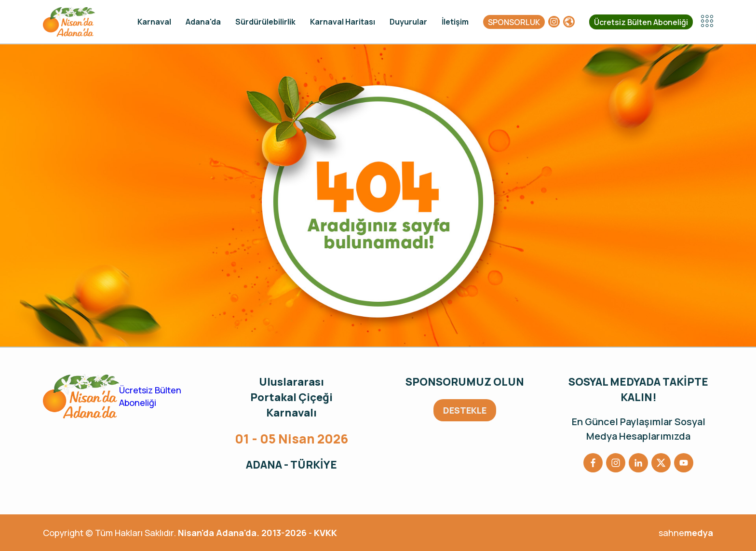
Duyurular (408, 22)
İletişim (455, 22)
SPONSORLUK (514, 22)
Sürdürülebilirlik (265, 22)
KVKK (325, 533)
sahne (686, 533)
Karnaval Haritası (343, 22)
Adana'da (203, 22)
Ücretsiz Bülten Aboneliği (641, 22)
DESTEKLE (465, 410)
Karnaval (154, 22)
